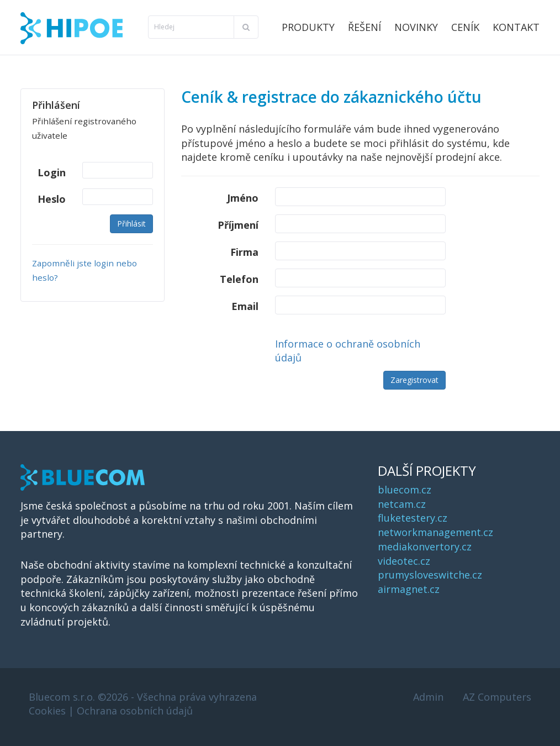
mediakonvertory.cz (425, 547)
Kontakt (516, 27)
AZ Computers (497, 697)
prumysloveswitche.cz (430, 575)
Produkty (308, 27)
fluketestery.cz (413, 518)
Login (52, 172)
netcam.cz (402, 504)
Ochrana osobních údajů (135, 711)
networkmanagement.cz (435, 532)
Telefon (239, 279)
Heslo (52, 199)
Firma (244, 252)
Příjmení (238, 225)
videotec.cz (404, 561)
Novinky (416, 27)
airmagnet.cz (409, 589)
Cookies (47, 711)
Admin (428, 697)
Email (245, 306)
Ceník (465, 27)
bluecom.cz (405, 490)
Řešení (364, 27)
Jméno (243, 198)
